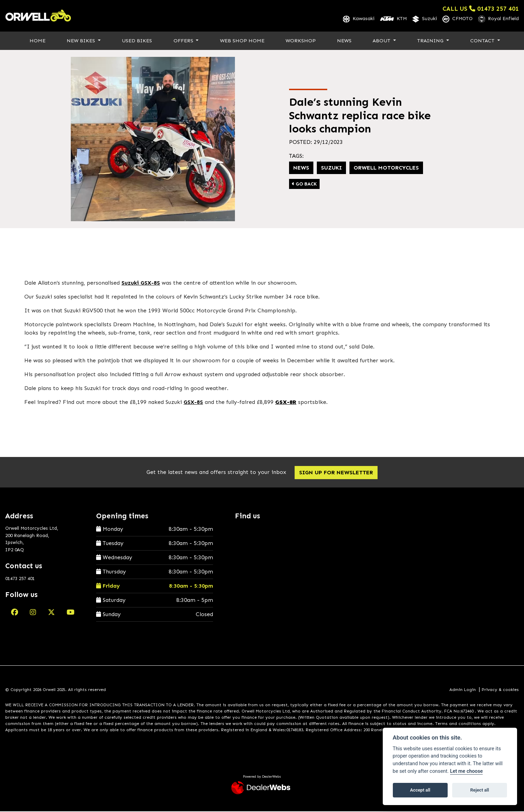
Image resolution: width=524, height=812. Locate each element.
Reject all (480, 790)
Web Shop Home (242, 41)
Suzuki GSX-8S (141, 283)
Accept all (420, 790)
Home (37, 41)
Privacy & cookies (500, 690)
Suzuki (331, 168)
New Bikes (82, 41)
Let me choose (467, 771)
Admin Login (463, 690)
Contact (483, 41)
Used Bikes (137, 41)
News (344, 41)
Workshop (301, 41)
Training (431, 41)
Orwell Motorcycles (386, 168)
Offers (184, 41)
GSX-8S (193, 402)
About (382, 41)
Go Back (304, 185)
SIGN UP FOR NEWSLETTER (337, 473)
